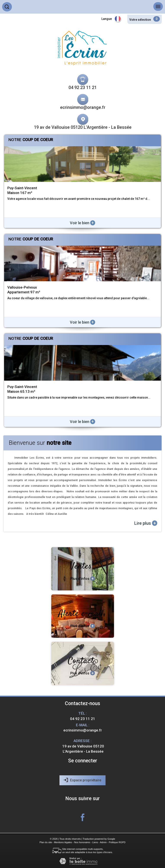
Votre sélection (140, 20)
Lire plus (146, 523)
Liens (95, 842)
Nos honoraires (82, 842)
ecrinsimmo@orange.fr (83, 107)
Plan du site (46, 842)
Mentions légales (63, 842)
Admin (103, 842)
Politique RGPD (117, 842)
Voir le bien (82, 223)
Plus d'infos (83, 579)
